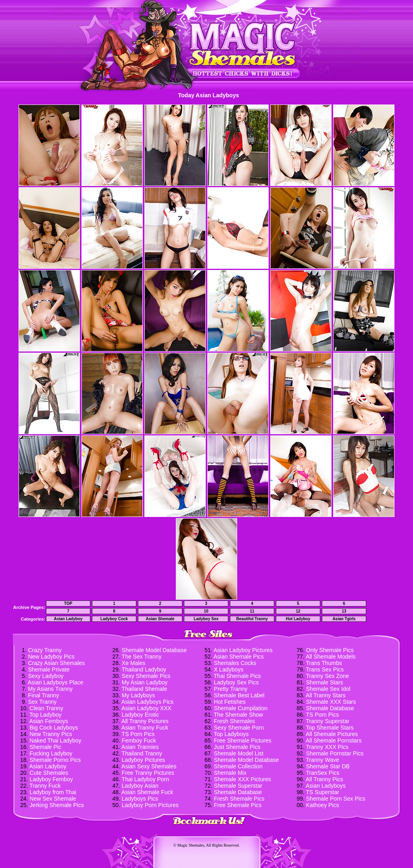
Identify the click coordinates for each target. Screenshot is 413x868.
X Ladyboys (228, 669)
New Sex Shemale (53, 799)
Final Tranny (43, 695)
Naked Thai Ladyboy (55, 740)
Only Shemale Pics (330, 650)
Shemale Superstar (238, 786)
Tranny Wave (323, 760)
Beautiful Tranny (252, 619)
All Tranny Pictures (145, 721)
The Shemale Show (238, 715)
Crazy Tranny (45, 650)
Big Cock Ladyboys (54, 728)
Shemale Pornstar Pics (335, 753)
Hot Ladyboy (298, 619)
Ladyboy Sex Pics (236, 682)
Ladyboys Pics (140, 799)
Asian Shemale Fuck (147, 792)
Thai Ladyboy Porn (146, 779)
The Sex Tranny (142, 657)
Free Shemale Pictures (242, 740)
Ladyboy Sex (206, 619)
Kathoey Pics (323, 805)
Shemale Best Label (239, 695)
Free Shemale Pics (238, 805)
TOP (68, 603)
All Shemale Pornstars (334, 740)
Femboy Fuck (139, 740)
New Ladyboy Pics (51, 657)
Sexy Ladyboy (46, 676)
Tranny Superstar (328, 721)
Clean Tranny (46, 708)
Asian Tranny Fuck (145, 728)
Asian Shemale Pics (239, 657)
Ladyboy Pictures (143, 760)
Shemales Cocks (235, 663)
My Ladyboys (138, 695)
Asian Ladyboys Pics (147, 702)
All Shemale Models (331, 657)
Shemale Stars (325, 682)
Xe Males (133, 663)
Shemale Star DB (328, 766)
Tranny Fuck (45, 786)
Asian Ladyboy (68, 619)
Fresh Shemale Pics (239, 799)
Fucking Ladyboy (51, 753)
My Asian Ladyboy (145, 682)
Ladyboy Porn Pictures (150, 805)
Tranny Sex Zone (328, 676)
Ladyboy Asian (140, 786)
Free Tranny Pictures (148, 773)
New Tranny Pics (51, 734)
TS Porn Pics (138, 734)
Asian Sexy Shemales (149, 766)
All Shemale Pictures (332, 734)
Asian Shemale (160, 619)
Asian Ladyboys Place (56, 682)
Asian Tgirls (344, 619)
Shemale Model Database (154, 650)
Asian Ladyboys (326, 786)
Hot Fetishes (230, 702)
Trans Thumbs (324, 663)
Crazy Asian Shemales (56, 663)
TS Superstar (323, 792)
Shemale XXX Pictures (242, 779)
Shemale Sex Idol (328, 689)
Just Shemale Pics (237, 747)
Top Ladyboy (45, 715)
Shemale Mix (230, 773)
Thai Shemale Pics (237, 676)
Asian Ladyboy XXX (146, 708)
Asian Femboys (49, 721)
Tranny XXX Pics (327, 747)
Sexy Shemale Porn (239, 728)
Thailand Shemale (145, 689)
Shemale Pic (45, 747)
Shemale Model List (239, 753)
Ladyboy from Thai (53, 792)
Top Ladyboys (231, 734)
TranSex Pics (323, 773)
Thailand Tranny (142, 753)
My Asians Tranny (50, 689)
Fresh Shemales (234, 721)
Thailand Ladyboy (144, 669)
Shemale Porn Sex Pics (336, 799)
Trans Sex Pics (325, 669)
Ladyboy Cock (114, 619)
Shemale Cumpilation (241, 708)
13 (344, 611)
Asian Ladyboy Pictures (243, 650)
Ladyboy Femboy (51, 779)
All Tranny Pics (324, 779)
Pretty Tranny (230, 689)
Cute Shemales (49, 773)
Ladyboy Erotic (141, 715)
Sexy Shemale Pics (146, 676)
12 (298, 611)
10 (206, 611)
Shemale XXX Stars (331, 702)
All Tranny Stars (326, 695)
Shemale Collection (238, 766)
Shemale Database (238, 792)
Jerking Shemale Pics (57, 805)
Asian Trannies (140, 747)
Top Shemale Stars (330, 728)
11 (252, 611)
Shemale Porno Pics (55, 760)
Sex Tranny (42, 702)
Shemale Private (49, 669)
